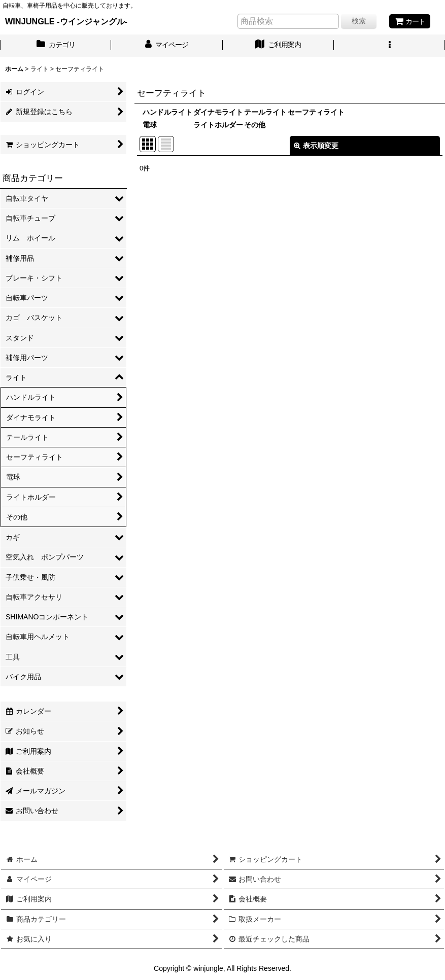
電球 (150, 125)
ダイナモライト (218, 112)
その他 (255, 125)
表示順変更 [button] (316, 146)
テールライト (265, 112)
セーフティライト (316, 112)
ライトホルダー (218, 125)
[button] (389, 46)
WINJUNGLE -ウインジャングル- (66, 21)
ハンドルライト (167, 112)
